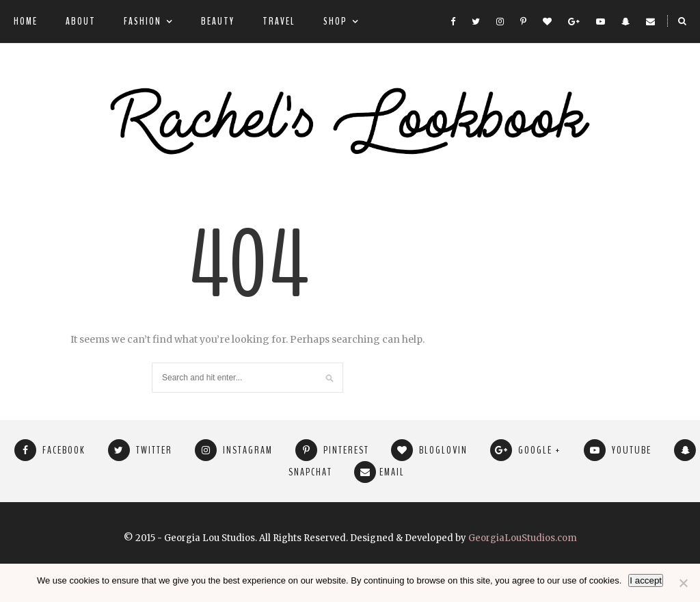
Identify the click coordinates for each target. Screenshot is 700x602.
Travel (279, 21)
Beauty (218, 21)
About (81, 21)
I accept (646, 580)
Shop (335, 21)
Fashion (143, 21)
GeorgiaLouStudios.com (523, 538)
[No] (683, 583)
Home (26, 21)
